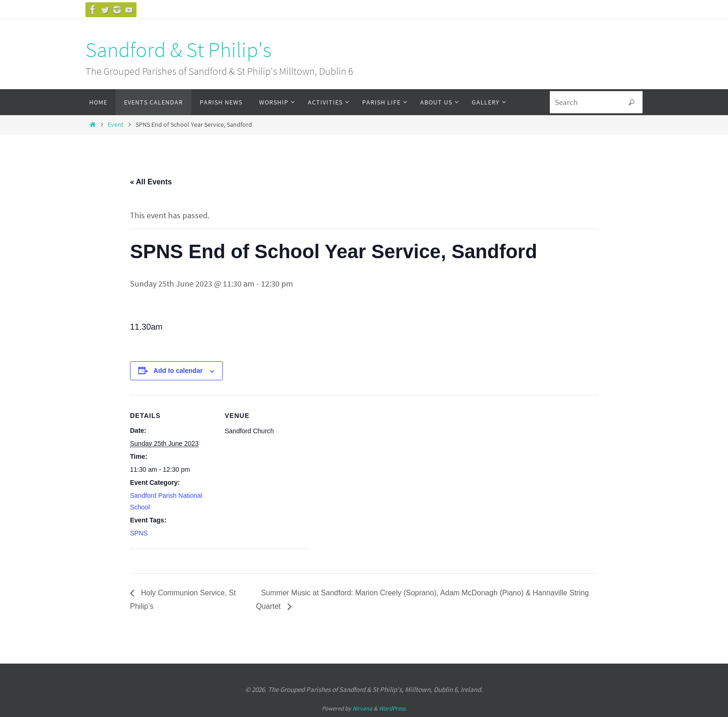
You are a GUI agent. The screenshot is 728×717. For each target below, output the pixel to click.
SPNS (139, 533)
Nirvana (362, 708)
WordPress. (393, 708)
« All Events (151, 182)
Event (116, 124)
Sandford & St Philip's (179, 50)
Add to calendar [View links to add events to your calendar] (178, 371)
